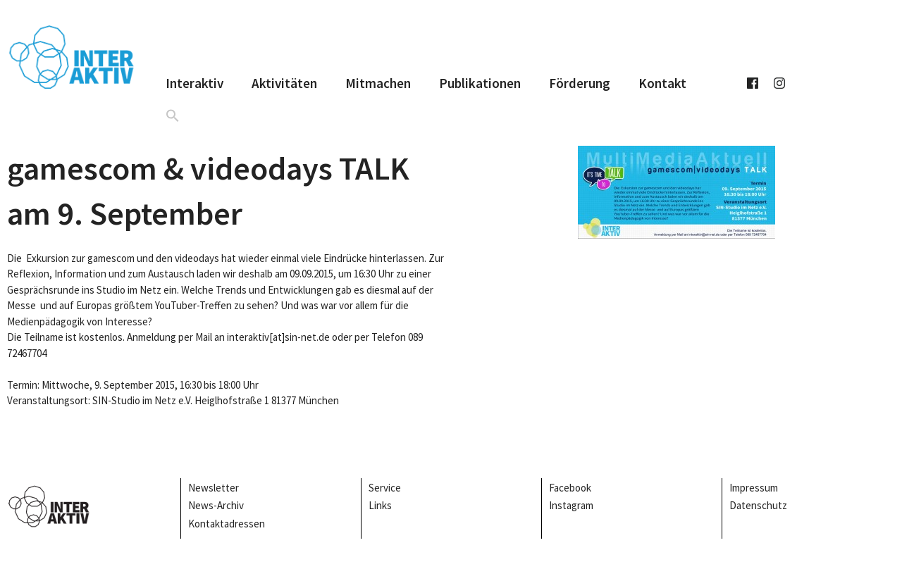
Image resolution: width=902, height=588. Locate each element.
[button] (173, 115)
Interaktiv (194, 83)
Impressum (755, 488)
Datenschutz (758, 505)
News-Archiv (216, 505)
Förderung (580, 83)
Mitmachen (378, 83)
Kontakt (662, 83)
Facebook (570, 488)
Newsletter (214, 488)
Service (385, 488)
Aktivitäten (284, 83)
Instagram (571, 505)
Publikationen (480, 83)
